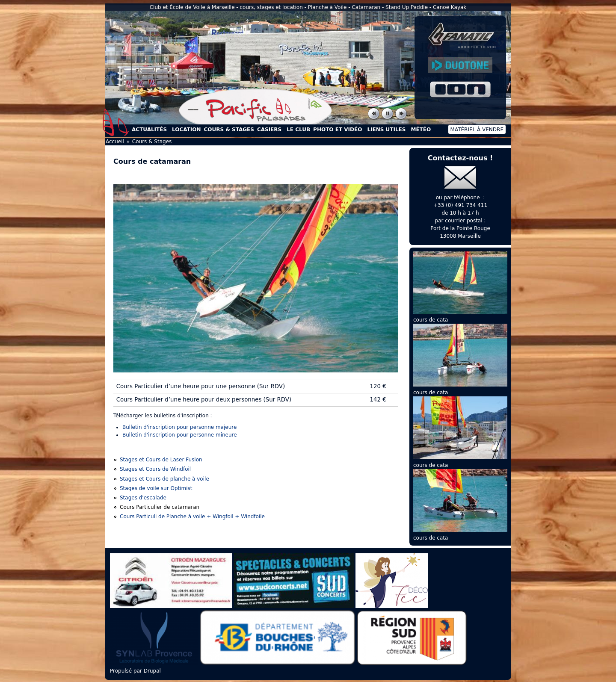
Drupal (152, 671)
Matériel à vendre (477, 130)
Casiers (269, 130)
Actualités (149, 130)
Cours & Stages (229, 130)
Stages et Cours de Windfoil (155, 469)
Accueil (116, 122)
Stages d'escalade (143, 498)
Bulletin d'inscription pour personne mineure (180, 435)
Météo (421, 130)
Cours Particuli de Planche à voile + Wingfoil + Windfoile (192, 517)
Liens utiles (386, 130)
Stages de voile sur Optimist (156, 488)
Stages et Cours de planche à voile (164, 479)
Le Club (298, 130)
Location (186, 130)
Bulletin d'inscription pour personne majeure (179, 427)
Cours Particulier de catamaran (160, 507)
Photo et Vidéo (338, 130)
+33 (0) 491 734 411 (460, 205)
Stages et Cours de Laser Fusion (161, 460)
